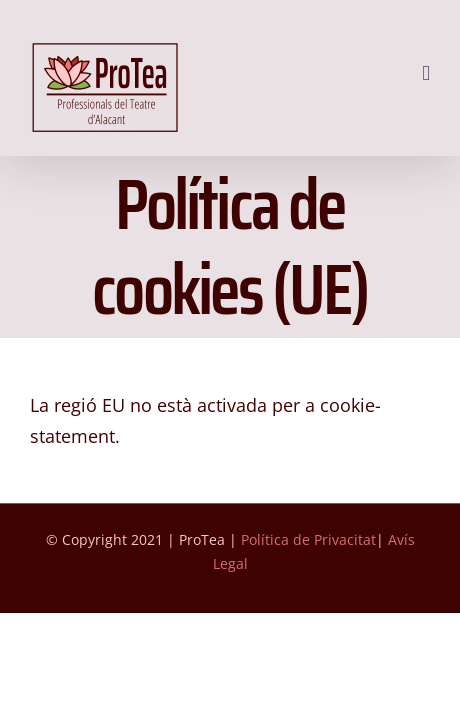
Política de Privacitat (308, 589)
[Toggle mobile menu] (426, 73)
